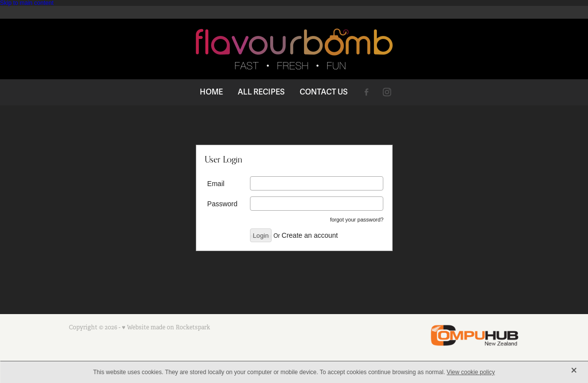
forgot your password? (357, 220)
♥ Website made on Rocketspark (166, 327)
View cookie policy (471, 372)
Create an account (309, 235)
